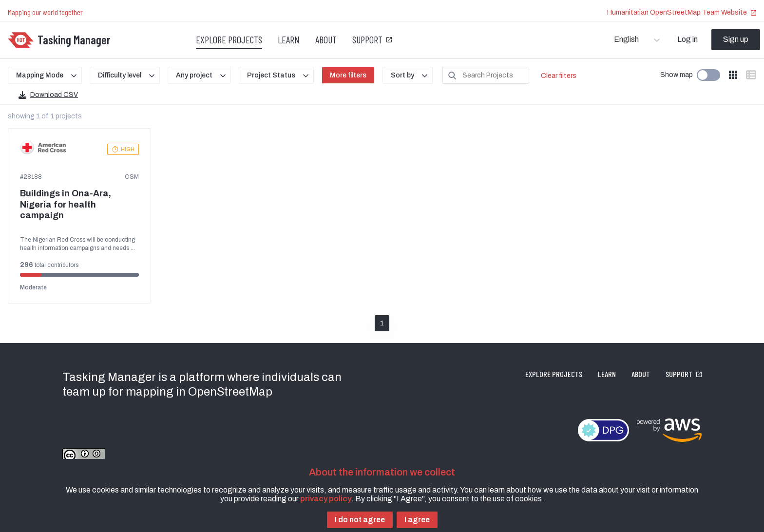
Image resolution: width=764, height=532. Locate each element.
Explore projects (229, 39)
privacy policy (326, 499)
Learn (289, 39)
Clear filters (559, 76)
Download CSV (48, 95)
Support (372, 39)
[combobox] (615, 39)
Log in (688, 39)
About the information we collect (382, 472)
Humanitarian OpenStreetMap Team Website (682, 12)
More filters (348, 75)
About (326, 39)
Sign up (736, 39)
